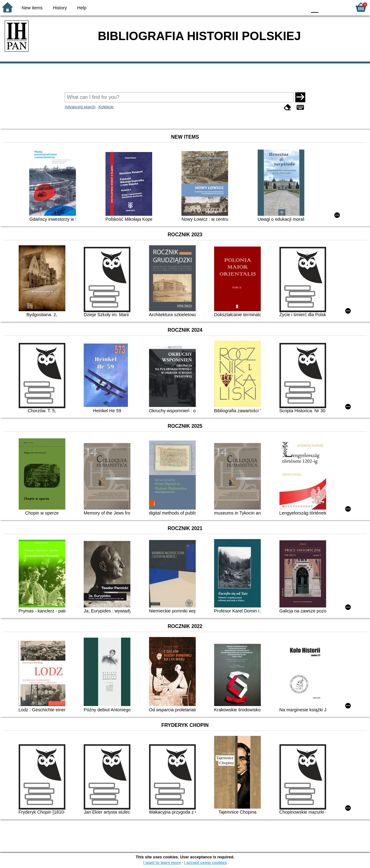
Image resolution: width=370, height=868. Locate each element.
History (60, 8)
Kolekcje (106, 107)
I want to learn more (162, 863)
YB (287, 7)
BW (275, 7)
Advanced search (80, 107)
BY (300, 7)
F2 (340, 7)
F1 (325, 7)
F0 (314, 7)
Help (82, 8)
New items (32, 8)
